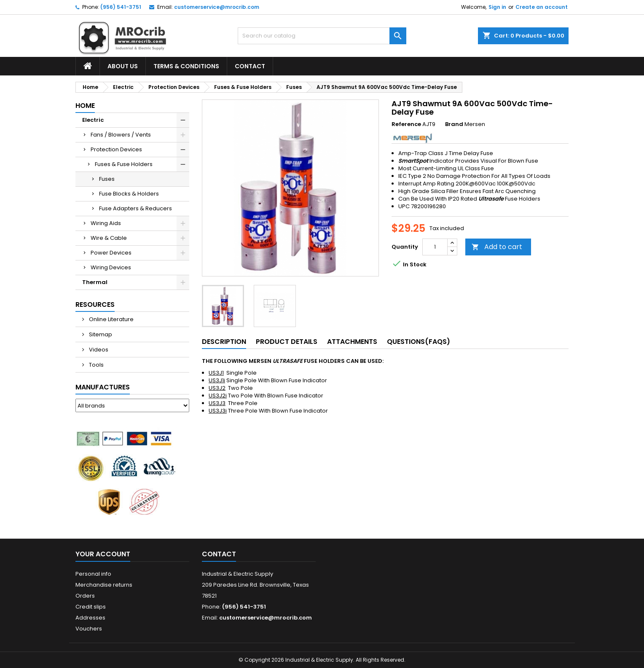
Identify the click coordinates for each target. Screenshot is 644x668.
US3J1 (216, 373)
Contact (250, 66)
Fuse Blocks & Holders (129, 194)
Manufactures (103, 387)
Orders (85, 596)
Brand (454, 124)
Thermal (95, 282)
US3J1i (217, 380)
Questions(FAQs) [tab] (419, 342)
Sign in (497, 7)
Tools (96, 365)
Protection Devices (116, 149)
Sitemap (100, 334)
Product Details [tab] (287, 342)
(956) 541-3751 (121, 7)
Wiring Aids (106, 223)
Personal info (93, 574)
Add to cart (497, 247)
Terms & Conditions (186, 66)
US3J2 (217, 388)
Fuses (107, 179)
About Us (123, 66)
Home (85, 106)
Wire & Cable (109, 238)
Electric (93, 120)
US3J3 (217, 403)
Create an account (542, 7)
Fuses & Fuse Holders (124, 164)
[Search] (322, 36)
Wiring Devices (111, 267)
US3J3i (218, 411)
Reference (406, 124)
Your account (103, 554)
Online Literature (111, 319)
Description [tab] (224, 342)
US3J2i (218, 396)
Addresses (90, 618)
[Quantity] (435, 247)
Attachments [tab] (352, 342)
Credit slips (91, 607)
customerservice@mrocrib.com (217, 7)
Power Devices (111, 253)
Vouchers (89, 629)
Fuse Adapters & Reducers (136, 208)
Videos (98, 350)
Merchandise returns (104, 585)
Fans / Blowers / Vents (121, 135)
